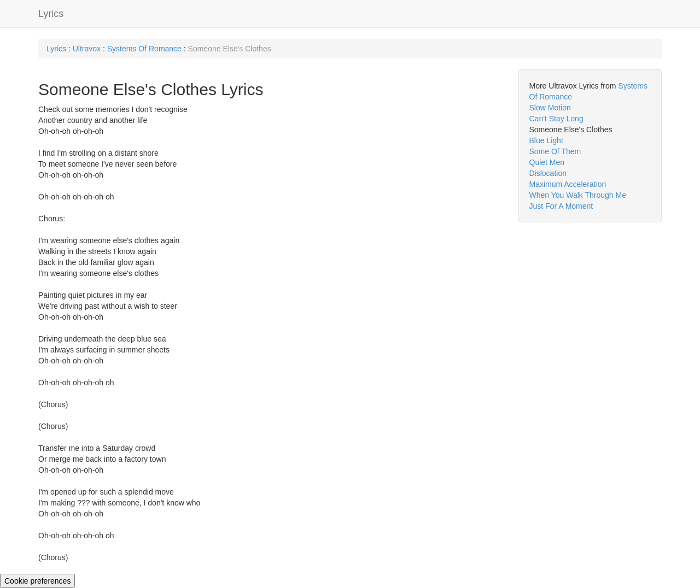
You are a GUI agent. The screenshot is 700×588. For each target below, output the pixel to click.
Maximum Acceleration (568, 184)
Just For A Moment (561, 206)
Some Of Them (555, 151)
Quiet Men (547, 162)
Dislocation (548, 173)
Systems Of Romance (144, 49)
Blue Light (546, 140)
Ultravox (87, 49)
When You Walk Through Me (578, 195)
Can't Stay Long (556, 119)
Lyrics (51, 14)
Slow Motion (550, 108)
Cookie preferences (37, 581)
